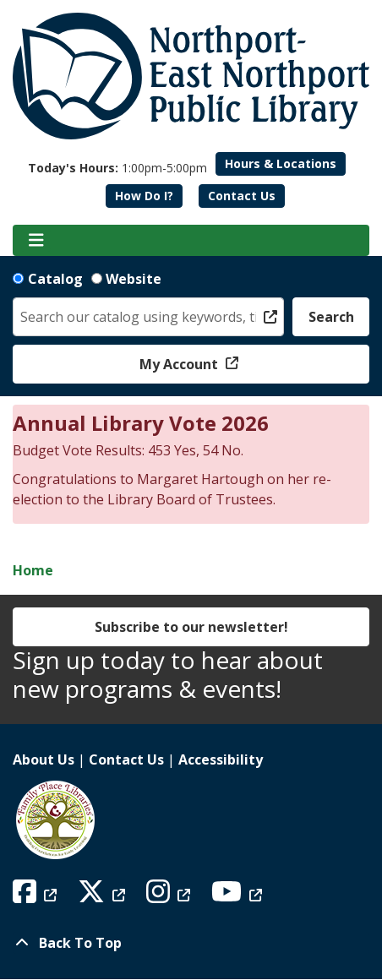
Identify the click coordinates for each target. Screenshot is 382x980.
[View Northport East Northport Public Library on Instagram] (170, 896)
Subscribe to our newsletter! (191, 627)
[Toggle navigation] (36, 241)
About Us (44, 759)
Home (33, 570)
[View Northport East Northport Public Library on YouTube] (239, 896)
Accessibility (221, 759)
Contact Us (242, 196)
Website (134, 279)
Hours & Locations (281, 163)
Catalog (55, 279)
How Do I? (144, 196)
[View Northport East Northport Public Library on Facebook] (37, 896)
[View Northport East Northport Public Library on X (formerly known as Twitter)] (104, 896)
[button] (117, 168)
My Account (180, 364)
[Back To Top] (191, 943)
